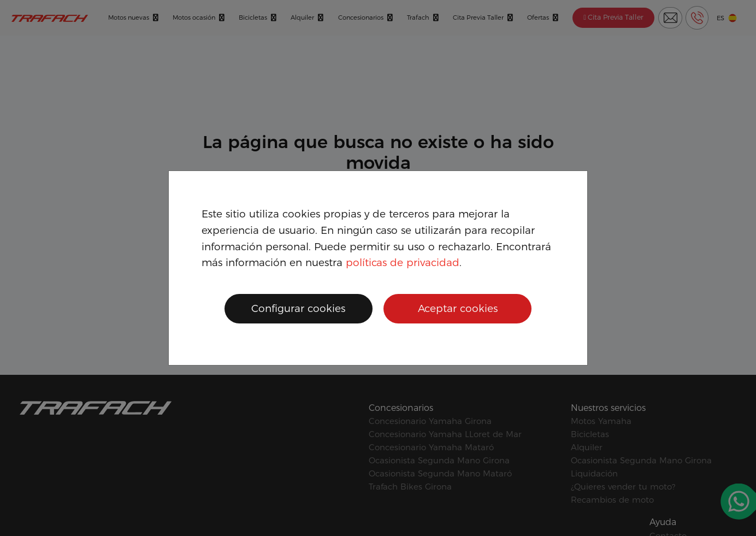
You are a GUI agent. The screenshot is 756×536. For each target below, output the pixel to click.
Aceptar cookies (458, 308)
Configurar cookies (298, 308)
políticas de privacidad (403, 263)
